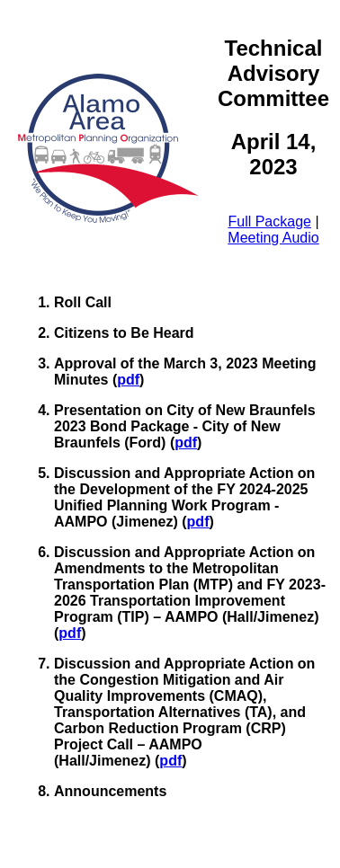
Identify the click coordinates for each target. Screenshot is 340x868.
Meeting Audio (273, 238)
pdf (128, 380)
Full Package (269, 221)
